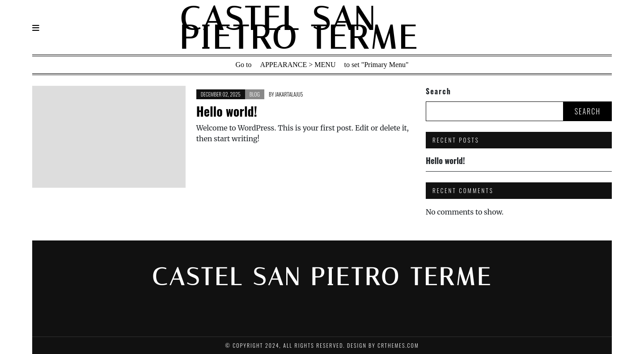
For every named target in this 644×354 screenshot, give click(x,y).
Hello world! (227, 111)
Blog (255, 94)
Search (439, 91)
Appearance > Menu (298, 65)
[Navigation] (36, 28)
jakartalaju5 (289, 94)
